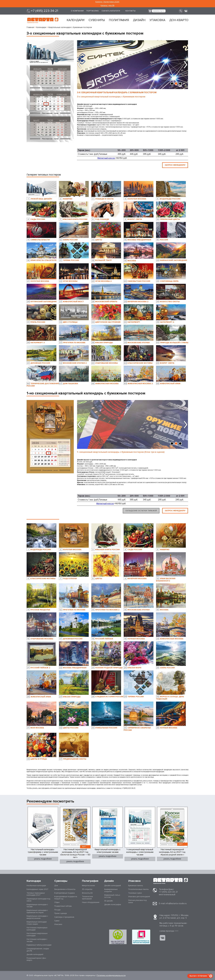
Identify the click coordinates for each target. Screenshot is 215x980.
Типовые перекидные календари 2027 (36, 894)
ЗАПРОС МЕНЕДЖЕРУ (175, 164)
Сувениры (97, 20)
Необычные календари (36, 886)
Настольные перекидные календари (37, 929)
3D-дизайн (109, 901)
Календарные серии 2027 (37, 889)
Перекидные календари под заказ (38, 900)
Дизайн (139, 20)
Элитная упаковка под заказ (137, 901)
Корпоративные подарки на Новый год (66, 898)
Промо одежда (61, 913)
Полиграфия (119, 20)
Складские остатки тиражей (141, 509)
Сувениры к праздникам (64, 917)
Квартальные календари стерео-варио (37, 923)
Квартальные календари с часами (37, 906)
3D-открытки (87, 889)
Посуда (57, 910)
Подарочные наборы (63, 906)
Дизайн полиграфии (113, 905)
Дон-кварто (179, 20)
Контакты (130, 11)
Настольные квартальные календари (37, 935)
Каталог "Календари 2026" (108, 2)
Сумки (57, 921)
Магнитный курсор (106, 158)
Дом (56, 886)
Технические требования (87, 898)
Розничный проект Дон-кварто (36, 959)
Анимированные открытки (111, 890)
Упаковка (157, 20)
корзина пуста (159, 11)
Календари (76, 20)
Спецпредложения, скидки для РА (38, 950)
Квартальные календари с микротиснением (37, 917)
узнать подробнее (43, 856)
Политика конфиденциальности (111, 975)
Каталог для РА (107, 5)
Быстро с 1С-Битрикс (198, 976)
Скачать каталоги (111, 11)
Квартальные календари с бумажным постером (37, 911)
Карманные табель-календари (39, 945)
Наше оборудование (91, 902)
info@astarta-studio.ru (176, 903)
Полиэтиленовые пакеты (138, 889)
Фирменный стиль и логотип (112, 896)
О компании (77, 11)
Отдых (57, 902)
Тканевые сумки (135, 893)
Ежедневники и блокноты (65, 889)
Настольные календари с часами (37, 940)
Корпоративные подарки (65, 893)
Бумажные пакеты (136, 886)
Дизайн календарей (35, 954)
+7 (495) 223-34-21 (45, 11)
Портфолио (93, 11)
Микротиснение (89, 886)
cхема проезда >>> (169, 931)
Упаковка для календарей (139, 897)
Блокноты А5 (87, 893)
